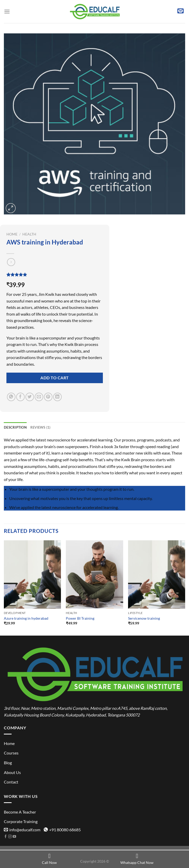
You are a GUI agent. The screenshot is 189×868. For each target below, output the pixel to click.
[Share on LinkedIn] (57, 397)
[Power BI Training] (94, 574)
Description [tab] (15, 427)
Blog (8, 763)
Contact (11, 782)
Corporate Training (21, 821)
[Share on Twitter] (30, 397)
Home (12, 234)
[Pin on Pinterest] (48, 397)
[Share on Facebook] (20, 397)
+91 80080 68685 (62, 830)
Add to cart (55, 378)
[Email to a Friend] (39, 397)
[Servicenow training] (157, 574)
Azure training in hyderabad (26, 618)
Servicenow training (144, 618)
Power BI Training (80, 618)
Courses (11, 753)
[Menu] (7, 11)
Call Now (49, 859)
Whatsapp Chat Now (137, 859)
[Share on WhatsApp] (11, 397)
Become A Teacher (20, 812)
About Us (12, 772)
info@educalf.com (22, 830)
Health (29, 234)
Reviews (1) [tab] (40, 427)
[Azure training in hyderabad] (32, 574)
